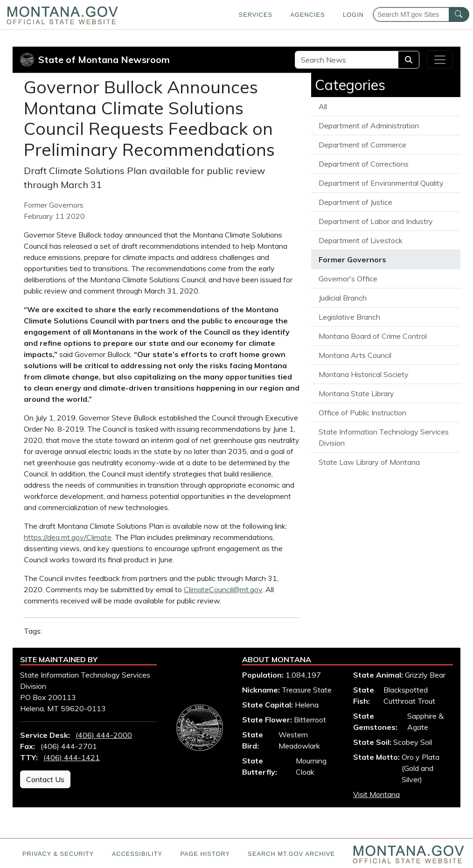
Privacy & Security (58, 854)
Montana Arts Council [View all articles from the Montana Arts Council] (355, 355)
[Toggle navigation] (440, 60)
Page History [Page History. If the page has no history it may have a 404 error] (205, 854)
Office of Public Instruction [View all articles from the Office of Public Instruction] (362, 413)
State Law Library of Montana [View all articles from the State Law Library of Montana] (369, 462)
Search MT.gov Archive (291, 854)
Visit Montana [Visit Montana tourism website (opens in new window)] (376, 794)
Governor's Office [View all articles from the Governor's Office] (348, 279)
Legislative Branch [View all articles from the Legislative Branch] (349, 317)
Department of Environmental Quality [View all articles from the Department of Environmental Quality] (381, 183)
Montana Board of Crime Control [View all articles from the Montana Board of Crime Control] (373, 336)
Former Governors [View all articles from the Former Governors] (352, 259)
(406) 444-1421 (72, 757)
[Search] (409, 60)
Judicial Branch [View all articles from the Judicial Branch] (343, 298)
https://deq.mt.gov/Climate (68, 537)
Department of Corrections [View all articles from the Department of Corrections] (364, 164)
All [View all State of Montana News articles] (323, 106)
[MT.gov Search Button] (459, 14)
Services (256, 15)
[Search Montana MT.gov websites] (421, 14)
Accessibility (137, 854)
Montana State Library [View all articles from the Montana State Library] (356, 393)
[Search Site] (347, 60)
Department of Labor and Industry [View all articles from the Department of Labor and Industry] (376, 221)
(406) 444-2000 (104, 735)
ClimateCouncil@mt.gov (223, 589)
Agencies (307, 15)
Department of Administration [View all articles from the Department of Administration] (369, 126)
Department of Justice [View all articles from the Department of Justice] (355, 202)
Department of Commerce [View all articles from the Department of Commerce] (362, 145)
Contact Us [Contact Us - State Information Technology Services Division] (45, 779)
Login (353, 15)
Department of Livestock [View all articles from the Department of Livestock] (361, 240)
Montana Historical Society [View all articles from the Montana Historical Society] (364, 374)
